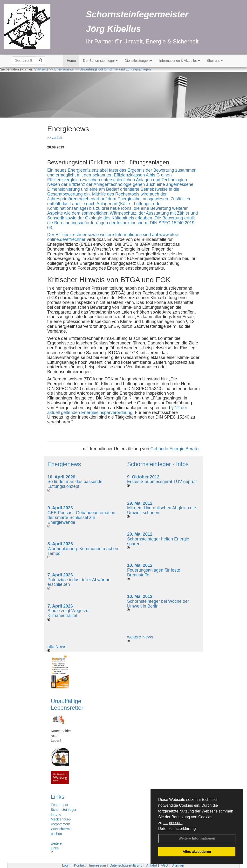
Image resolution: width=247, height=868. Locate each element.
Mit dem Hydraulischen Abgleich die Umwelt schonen (161, 510)
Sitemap (178, 865)
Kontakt (80, 865)
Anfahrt (152, 865)
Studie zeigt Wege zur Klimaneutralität (69, 613)
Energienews (64, 464)
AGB (164, 865)
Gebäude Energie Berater (175, 449)
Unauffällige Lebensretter (67, 704)
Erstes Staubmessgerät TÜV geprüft (162, 482)
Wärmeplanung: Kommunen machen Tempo (83, 551)
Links (58, 797)
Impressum (173, 823)
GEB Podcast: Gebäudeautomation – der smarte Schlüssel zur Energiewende (83, 518)
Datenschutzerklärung (177, 829)
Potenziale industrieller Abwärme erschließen (79, 582)
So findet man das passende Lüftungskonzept (75, 484)
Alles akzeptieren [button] (197, 852)
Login (66, 865)
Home (71, 61)
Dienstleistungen (138, 61)
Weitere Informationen (197, 838)
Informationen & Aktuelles (180, 61)
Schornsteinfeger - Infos (158, 464)
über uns (215, 61)
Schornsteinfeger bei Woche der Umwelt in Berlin (158, 604)
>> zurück (55, 138)
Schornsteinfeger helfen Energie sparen (158, 541)
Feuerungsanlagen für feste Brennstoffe (154, 573)
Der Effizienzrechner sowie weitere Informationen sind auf (103, 235)
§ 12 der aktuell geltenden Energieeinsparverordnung (117, 410)
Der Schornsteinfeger (100, 61)
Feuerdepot (60, 805)
